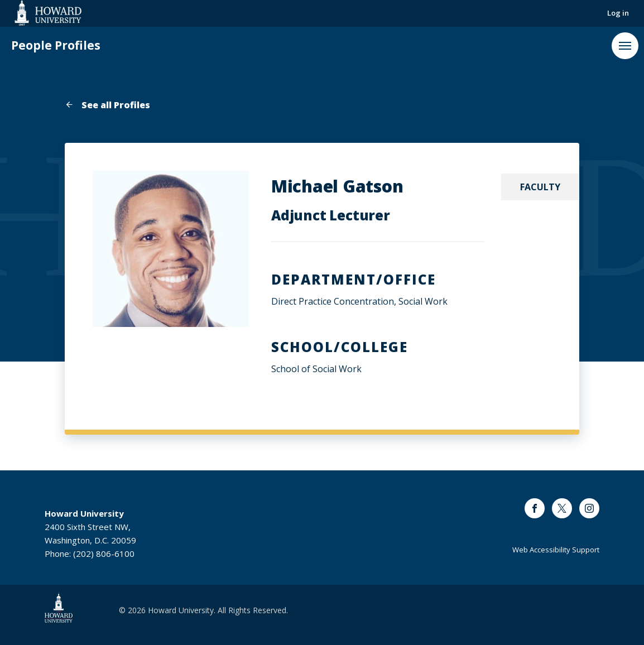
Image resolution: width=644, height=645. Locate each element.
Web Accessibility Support (556, 550)
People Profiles (56, 45)
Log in (618, 13)
